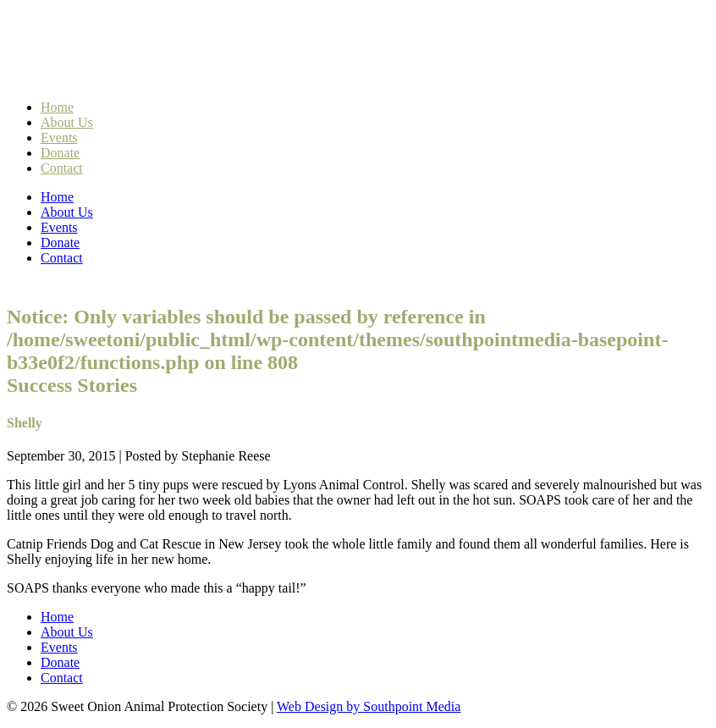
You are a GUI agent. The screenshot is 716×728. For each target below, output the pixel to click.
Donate (60, 153)
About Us (67, 122)
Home (57, 107)
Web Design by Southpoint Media (369, 706)
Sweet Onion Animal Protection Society (182, 52)
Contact (62, 168)
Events (59, 138)
